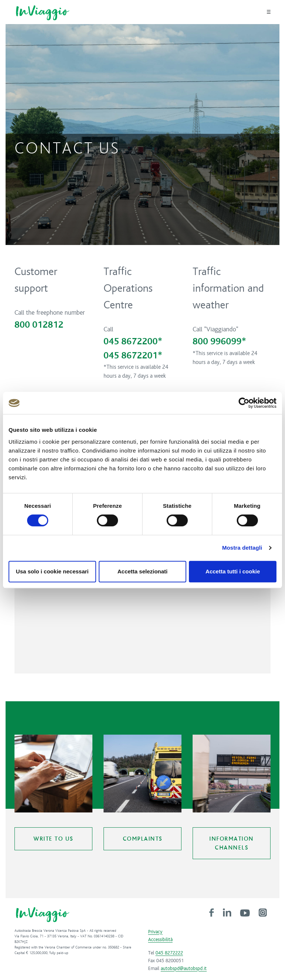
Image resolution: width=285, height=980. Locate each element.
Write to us (53, 839)
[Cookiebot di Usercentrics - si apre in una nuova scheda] (244, 403)
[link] (212, 912)
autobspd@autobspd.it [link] (184, 969)
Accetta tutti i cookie (233, 571)
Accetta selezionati (142, 571)
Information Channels (232, 843)
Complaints (143, 839)
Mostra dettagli (242, 548)
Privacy (155, 932)
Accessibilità (160, 940)
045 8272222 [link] (169, 953)
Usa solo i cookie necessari (52, 571)
